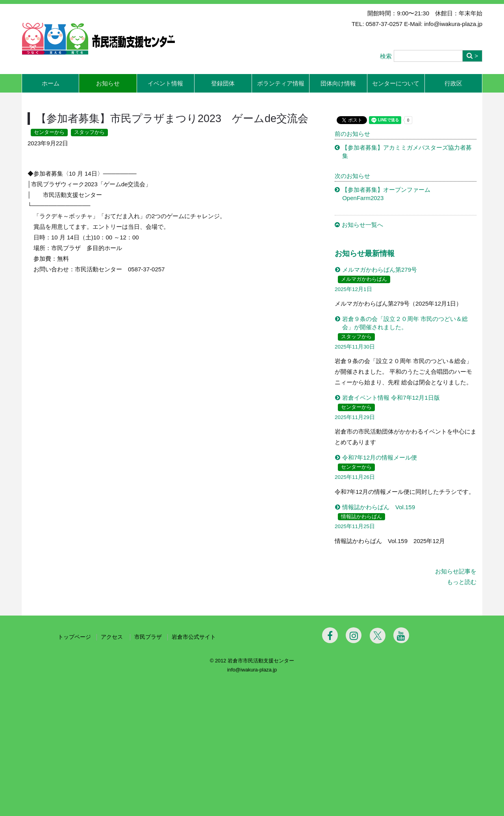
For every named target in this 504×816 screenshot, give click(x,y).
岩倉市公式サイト (194, 771)
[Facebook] (330, 769)
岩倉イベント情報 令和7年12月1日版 (391, 398)
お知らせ (108, 83)
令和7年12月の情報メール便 (380, 457)
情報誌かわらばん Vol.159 (379, 507)
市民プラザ (148, 771)
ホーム (51, 83)
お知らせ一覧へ (362, 225)
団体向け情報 (338, 83)
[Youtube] (401, 769)
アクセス (113, 771)
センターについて (396, 83)
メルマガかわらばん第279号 (380, 270)
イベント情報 (165, 83)
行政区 (453, 83)
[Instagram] (354, 769)
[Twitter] (378, 770)
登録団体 (223, 83)
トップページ (74, 771)
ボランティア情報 (281, 83)
